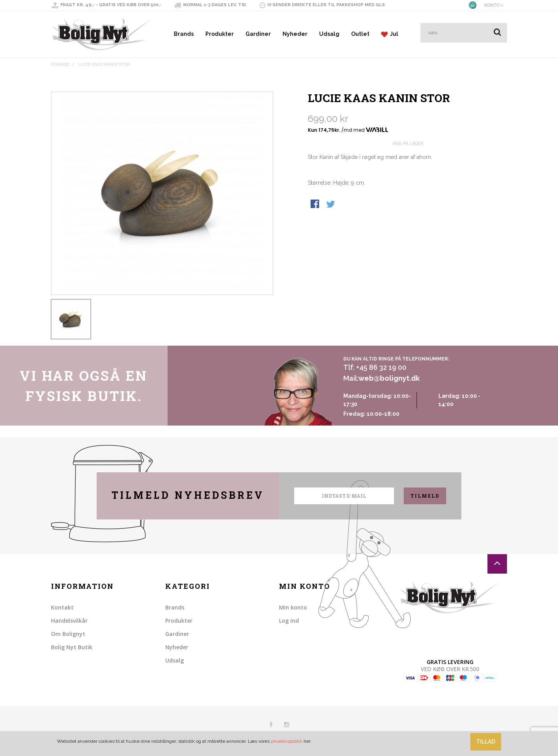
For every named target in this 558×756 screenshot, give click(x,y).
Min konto (293, 607)
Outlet (360, 34)
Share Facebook (316, 205)
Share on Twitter (331, 205)
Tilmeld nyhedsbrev (188, 495)
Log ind (289, 621)
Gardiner (258, 34)
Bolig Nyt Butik (72, 647)
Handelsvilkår (69, 621)
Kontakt (62, 607)
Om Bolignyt (68, 634)
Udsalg (329, 34)
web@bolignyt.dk (389, 378)
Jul (390, 34)
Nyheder (295, 34)
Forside (60, 64)
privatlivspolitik (287, 741)
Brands (184, 34)
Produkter (220, 34)
